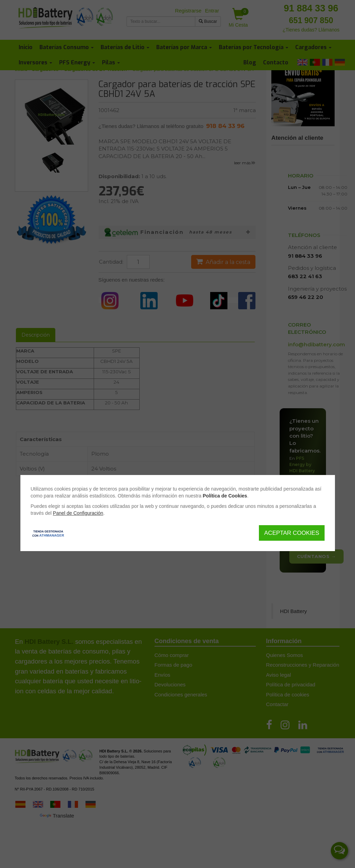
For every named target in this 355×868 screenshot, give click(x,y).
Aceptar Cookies (292, 533)
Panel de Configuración (78, 513)
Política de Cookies (225, 496)
